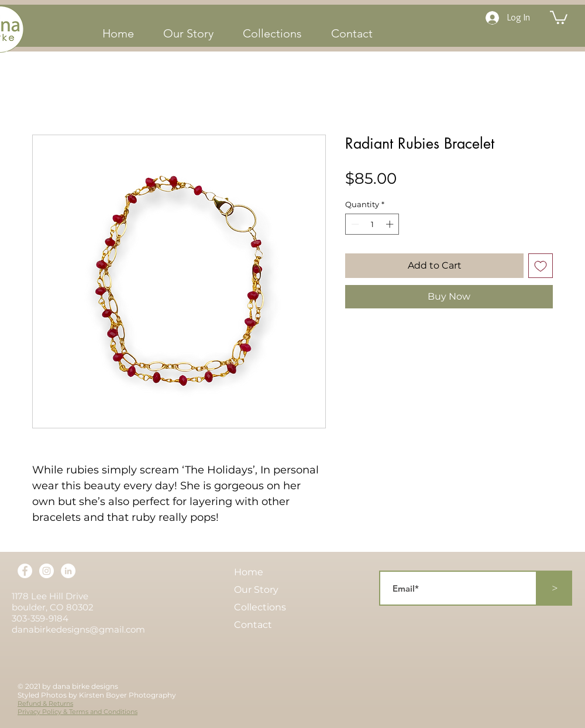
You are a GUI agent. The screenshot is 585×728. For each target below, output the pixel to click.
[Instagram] (47, 571)
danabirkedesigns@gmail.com (78, 629)
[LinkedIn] (68, 571)
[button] (559, 17)
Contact (253, 625)
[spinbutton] (372, 224)
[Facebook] (25, 571)
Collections (260, 607)
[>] (555, 588)
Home (249, 572)
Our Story (256, 590)
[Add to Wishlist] (541, 266)
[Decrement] (354, 224)
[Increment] (391, 224)
